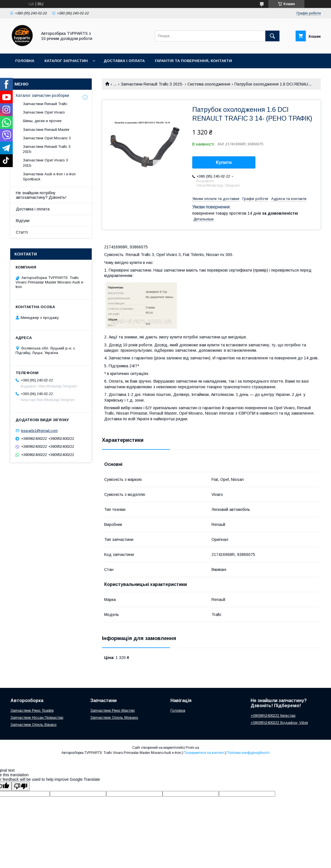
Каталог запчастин (66, 61)
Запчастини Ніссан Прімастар (37, 717)
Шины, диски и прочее (42, 121)
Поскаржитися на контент (204, 753)
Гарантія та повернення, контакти (193, 61)
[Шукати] (272, 36)
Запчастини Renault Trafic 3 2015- (152, 84)
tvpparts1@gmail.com (39, 431)
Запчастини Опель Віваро (34, 725)
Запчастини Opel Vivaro (44, 112)
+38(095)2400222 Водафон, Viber (279, 723)
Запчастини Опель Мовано (114, 717)
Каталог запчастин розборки (42, 95)
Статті (22, 232)
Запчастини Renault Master (46, 130)
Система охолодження (209, 84)
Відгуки (23, 221)
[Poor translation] (21, 786)
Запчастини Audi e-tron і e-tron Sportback (49, 177)
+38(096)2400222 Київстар (273, 715)
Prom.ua (192, 748)
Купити (224, 162)
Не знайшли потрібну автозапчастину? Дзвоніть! (41, 195)
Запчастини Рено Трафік (32, 710)
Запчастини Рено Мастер (113, 710)
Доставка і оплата (124, 61)
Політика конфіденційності (248, 753)
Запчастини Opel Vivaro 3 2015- (45, 163)
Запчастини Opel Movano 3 (47, 138)
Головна (25, 61)
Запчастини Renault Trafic (45, 104)
